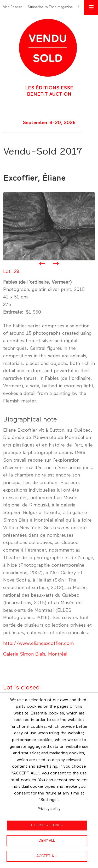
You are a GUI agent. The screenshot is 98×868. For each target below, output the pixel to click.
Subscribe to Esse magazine (50, 7)
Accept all (47, 856)
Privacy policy (49, 809)
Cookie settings (47, 825)
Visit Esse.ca (13, 7)
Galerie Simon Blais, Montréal (35, 654)
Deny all (47, 841)
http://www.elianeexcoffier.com (38, 644)
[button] (49, 226)
